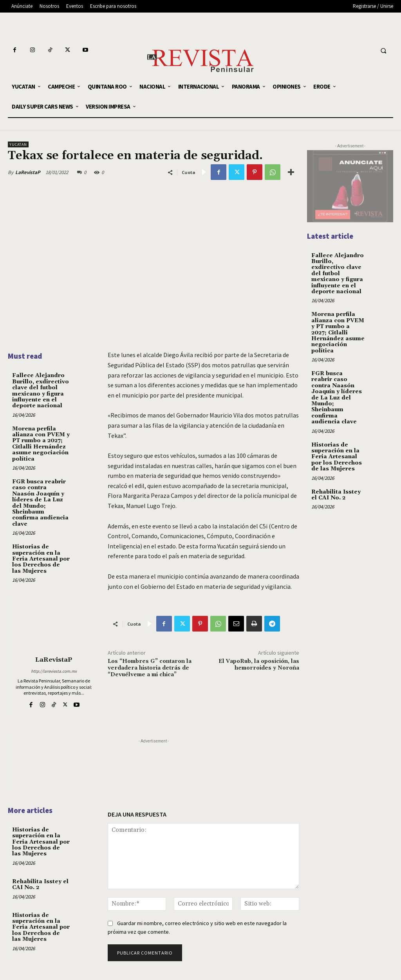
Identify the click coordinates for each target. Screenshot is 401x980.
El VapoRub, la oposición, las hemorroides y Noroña (259, 665)
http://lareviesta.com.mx (54, 671)
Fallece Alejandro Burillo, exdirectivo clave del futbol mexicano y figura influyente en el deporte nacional (41, 391)
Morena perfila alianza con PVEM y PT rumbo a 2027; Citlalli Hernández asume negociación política (41, 444)
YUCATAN (18, 144)
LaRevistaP (28, 172)
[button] (383, 51)
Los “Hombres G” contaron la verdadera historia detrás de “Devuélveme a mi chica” (150, 668)
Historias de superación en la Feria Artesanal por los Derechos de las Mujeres (41, 559)
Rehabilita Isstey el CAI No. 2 (40, 885)
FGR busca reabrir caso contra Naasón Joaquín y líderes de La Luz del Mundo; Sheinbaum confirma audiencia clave (40, 503)
